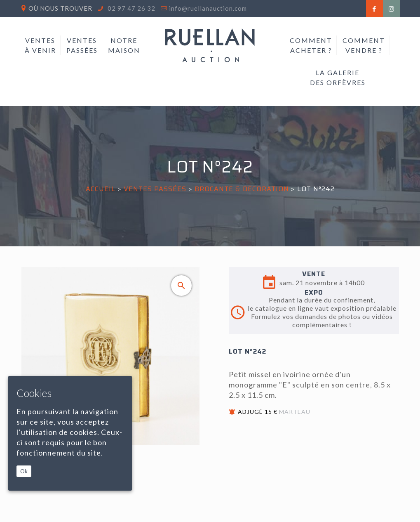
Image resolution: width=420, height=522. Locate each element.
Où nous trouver (60, 8)
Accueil (101, 189)
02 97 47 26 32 (131, 8)
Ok (24, 471)
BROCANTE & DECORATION (242, 189)
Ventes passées (155, 189)
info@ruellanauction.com (208, 8)
